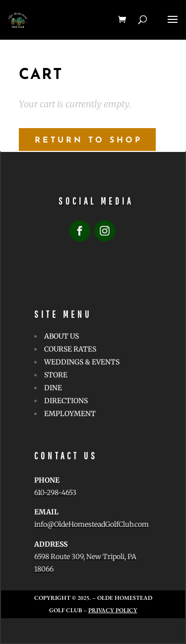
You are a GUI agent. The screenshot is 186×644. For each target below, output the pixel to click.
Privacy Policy (113, 610)
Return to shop (89, 141)
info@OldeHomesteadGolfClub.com (92, 524)
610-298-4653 (55, 493)
